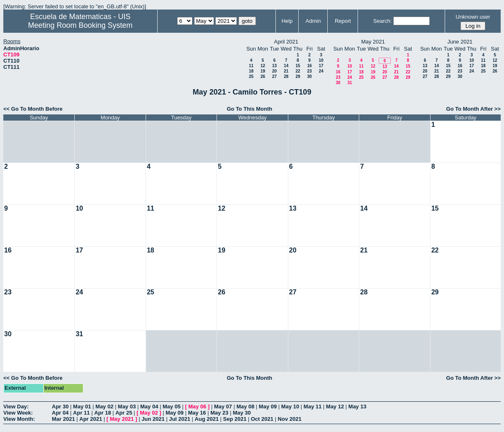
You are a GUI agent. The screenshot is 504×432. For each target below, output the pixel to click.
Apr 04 (60, 413)
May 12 (335, 407)
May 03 (127, 407)
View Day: (16, 407)
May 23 (219, 413)
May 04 (149, 407)
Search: (383, 21)
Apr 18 (102, 413)
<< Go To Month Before (33, 109)
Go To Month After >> (474, 109)
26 (263, 76)
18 (251, 71)
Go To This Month (250, 109)
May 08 (245, 407)
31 (349, 83)
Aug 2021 (207, 419)
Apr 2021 (91, 419)
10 (321, 60)
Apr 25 (124, 413)
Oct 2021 (262, 419)
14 (286, 66)
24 (321, 71)
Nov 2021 (290, 419)
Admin (313, 21)
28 (286, 76)
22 (298, 71)
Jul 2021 (179, 419)
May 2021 (122, 419)
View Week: (18, 413)
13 (274, 66)
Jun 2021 (153, 419)
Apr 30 (60, 407)
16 (309, 66)
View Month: (19, 419)
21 (286, 71)
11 (251, 66)
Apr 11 (81, 413)
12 (263, 66)
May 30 (242, 413)
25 (251, 76)
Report (343, 21)
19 (263, 71)
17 (321, 66)
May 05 (172, 407)
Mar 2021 (63, 419)
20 (274, 71)
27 (274, 76)
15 (298, 66)
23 (309, 71)
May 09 (268, 407)
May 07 (223, 407)
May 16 (197, 413)
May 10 (290, 407)
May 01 (82, 407)
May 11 (313, 407)
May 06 (197, 407)
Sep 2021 (235, 419)
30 (309, 76)
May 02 (104, 407)
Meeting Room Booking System (80, 25)
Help (287, 21)
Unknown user (473, 17)
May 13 (357, 407)
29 (298, 76)
